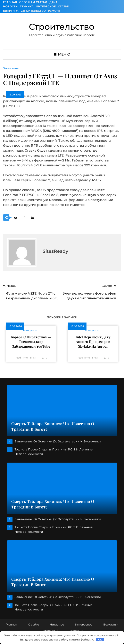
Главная (10, 2)
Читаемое (57, 624)
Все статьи (111, 624)
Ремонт (54, 11)
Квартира (11, 11)
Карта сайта (50, 630)
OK (100, 640)
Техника (27, 6)
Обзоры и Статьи (33, 2)
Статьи (64, 6)
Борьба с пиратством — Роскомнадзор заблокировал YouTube (31, 342)
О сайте (34, 624)
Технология (11, 68)
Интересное (46, 6)
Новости (10, 6)
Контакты (76, 630)
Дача (53, 2)
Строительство (33, 11)
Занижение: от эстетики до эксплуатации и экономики (58, 441)
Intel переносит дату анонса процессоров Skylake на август (93, 342)
